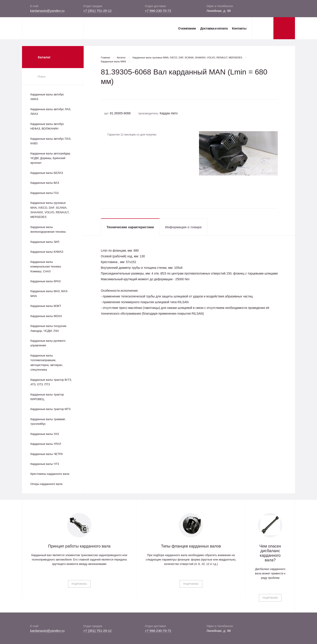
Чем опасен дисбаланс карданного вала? (270, 553)
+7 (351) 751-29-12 (97, 11)
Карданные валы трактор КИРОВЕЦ (47, 397)
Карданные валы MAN (113, 61)
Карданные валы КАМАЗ (47, 252)
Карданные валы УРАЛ (46, 444)
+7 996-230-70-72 (158, 11)
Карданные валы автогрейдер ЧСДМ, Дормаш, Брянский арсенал (50, 158)
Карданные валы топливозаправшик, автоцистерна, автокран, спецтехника (47, 363)
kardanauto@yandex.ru (47, 11)
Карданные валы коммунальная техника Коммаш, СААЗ (46, 267)
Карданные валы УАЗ (45, 434)
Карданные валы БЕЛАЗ (47, 173)
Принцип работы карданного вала (79, 546)
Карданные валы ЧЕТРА (47, 454)
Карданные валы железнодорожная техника (48, 229)
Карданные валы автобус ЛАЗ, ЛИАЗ (51, 111)
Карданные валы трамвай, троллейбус (48, 421)
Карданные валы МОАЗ (46, 316)
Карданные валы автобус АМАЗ (47, 97)
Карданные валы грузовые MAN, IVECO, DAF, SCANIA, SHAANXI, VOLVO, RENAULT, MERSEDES (50, 210)
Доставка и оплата (214, 28)
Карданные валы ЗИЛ (45, 242)
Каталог (121, 58)
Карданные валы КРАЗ (45, 281)
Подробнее (79, 584)
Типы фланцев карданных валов (191, 546)
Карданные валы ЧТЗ (45, 464)
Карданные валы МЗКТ (46, 306)
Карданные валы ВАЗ (45, 183)
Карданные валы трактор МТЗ (50, 409)
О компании (187, 28)
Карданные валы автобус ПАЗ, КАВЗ (51, 141)
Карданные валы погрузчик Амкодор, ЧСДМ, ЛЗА (48, 328)
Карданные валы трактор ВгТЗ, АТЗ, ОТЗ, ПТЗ (51, 382)
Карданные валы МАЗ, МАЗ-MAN (49, 293)
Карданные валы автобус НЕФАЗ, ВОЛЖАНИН (47, 126)
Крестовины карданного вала (50, 474)
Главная (105, 58)
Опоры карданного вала (46, 484)
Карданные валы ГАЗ (44, 193)
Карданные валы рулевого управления (48, 343)
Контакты (239, 28)
